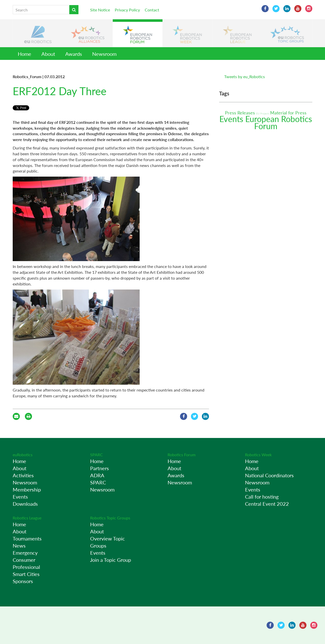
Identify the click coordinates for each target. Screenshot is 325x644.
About (48, 54)
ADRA (97, 475)
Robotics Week (258, 455)
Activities (23, 475)
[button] (38, 33)
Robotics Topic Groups (110, 518)
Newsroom (104, 54)
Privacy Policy (127, 10)
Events (232, 119)
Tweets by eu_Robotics (245, 77)
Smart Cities (26, 574)
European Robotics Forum (279, 122)
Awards (74, 54)
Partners (100, 468)
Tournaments (27, 538)
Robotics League (27, 518)
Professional (26, 567)
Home (25, 54)
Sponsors (23, 581)
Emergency (25, 553)
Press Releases (241, 113)
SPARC (96, 455)
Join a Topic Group (111, 560)
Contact (152, 10)
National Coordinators (269, 475)
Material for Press (288, 113)
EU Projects (263, 113)
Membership (27, 489)
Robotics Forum (182, 455)
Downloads (25, 504)
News (19, 546)
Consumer (24, 560)
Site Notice (100, 10)
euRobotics (23, 455)
